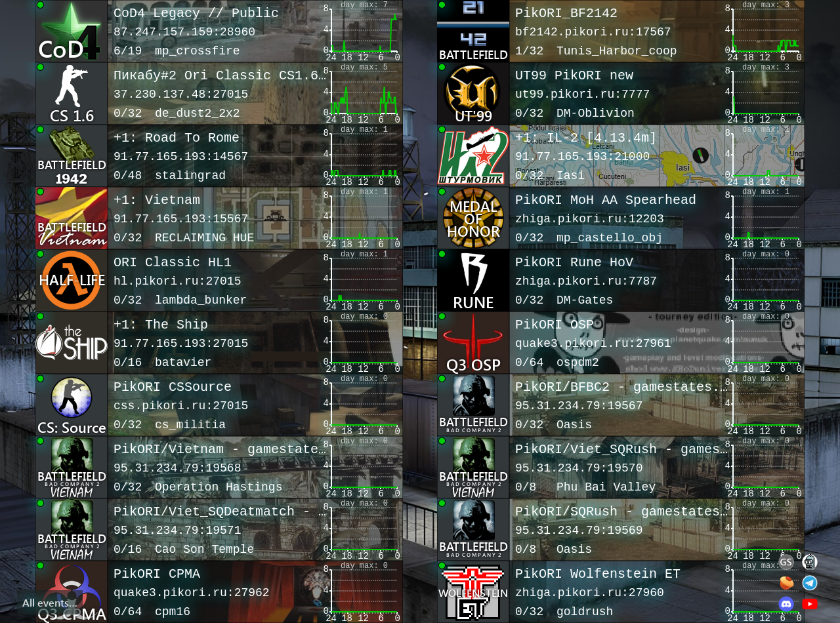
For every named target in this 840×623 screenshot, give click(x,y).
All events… (50, 602)
